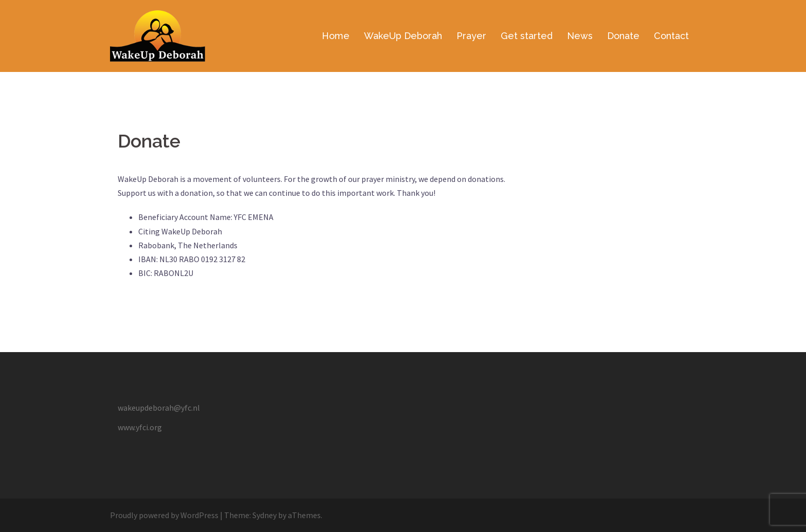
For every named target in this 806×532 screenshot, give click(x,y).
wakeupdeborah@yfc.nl (159, 408)
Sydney (264, 515)
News (580, 36)
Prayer (471, 36)
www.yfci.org (140, 427)
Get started (527, 36)
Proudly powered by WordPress (164, 515)
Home (336, 36)
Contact (671, 36)
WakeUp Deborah (403, 36)
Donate (623, 36)
